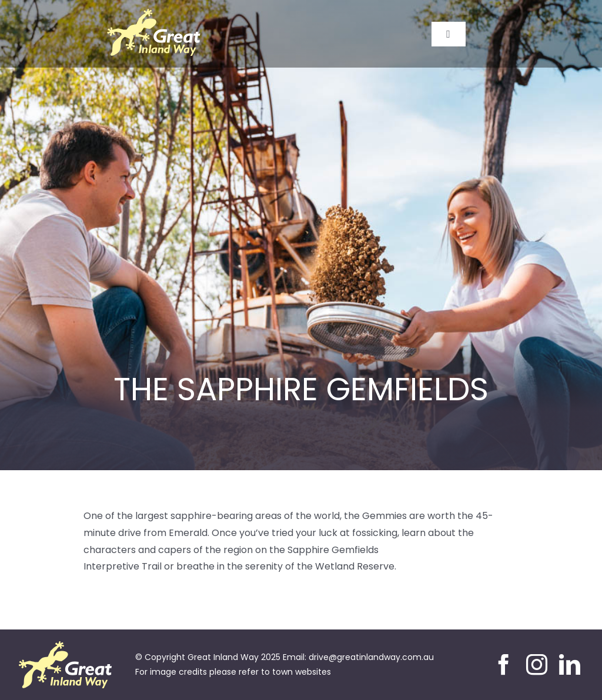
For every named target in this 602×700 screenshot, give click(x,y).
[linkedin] (570, 665)
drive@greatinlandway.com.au (371, 657)
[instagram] (537, 665)
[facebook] (504, 665)
